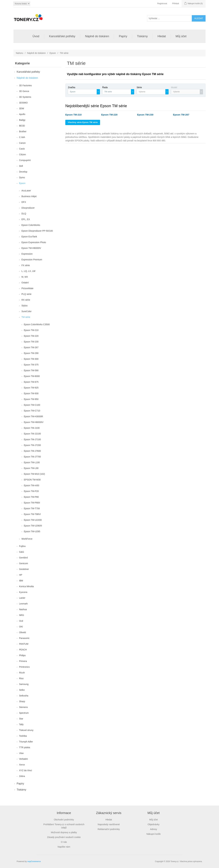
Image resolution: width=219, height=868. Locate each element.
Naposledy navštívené (109, 824)
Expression (27, 254)
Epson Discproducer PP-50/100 (37, 231)
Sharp (22, 701)
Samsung (24, 684)
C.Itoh (22, 137)
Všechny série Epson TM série (83, 122)
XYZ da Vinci (26, 770)
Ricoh (22, 673)
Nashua (23, 609)
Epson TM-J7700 (32, 457)
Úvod (36, 36)
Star (21, 719)
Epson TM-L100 (32, 462)
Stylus (24, 306)
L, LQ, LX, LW (28, 271)
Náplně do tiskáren (97, 36)
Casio (22, 149)
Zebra (22, 776)
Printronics (24, 667)
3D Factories (25, 85)
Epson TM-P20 (31, 491)
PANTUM (24, 644)
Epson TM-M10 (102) (34, 474)
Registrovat (162, 4)
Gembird (23, 558)
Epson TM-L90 (31, 468)
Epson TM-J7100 (32, 439)
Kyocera (23, 592)
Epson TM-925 (31, 388)
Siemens (23, 707)
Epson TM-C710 (32, 411)
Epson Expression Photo (34, 242)
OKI (21, 627)
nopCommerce (34, 861)
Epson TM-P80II (32, 503)
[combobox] (84, 92)
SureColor (26, 311)
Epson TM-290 (31, 353)
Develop (23, 172)
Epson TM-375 (31, 365)
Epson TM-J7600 (32, 451)
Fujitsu (22, 546)
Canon (22, 143)
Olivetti (22, 632)
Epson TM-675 (31, 382)
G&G (22, 552)
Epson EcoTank (29, 237)
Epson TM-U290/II (33, 526)
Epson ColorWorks (31, 225)
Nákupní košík (154, 834)
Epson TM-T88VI (32, 514)
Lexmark (23, 604)
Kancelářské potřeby (62, 36)
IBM (21, 581)
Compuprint (25, 160)
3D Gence (24, 91)
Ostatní (25, 283)
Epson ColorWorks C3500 (37, 324)
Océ (21, 621)
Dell (21, 166)
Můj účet (181, 36)
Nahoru (20, 53)
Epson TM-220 (31, 336)
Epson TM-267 (31, 347)
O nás (64, 842)
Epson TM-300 (31, 359)
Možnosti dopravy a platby (64, 832)
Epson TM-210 (31, 330)
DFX (24, 202)
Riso (21, 678)
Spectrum (24, 713)
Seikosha (24, 696)
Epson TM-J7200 (32, 445)
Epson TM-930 (31, 393)
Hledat (162, 36)
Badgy (22, 120)
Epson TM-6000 (32, 376)
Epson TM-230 (31, 342)
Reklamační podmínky (109, 829)
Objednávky (154, 824)
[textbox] (151, 92)
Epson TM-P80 (31, 497)
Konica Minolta (26, 586)
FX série (26, 265)
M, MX (25, 277)
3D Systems (25, 97)
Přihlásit (176, 4)
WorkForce (27, 539)
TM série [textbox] (108, 92)
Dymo (22, 177)
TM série (26, 317)
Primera (23, 661)
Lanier (22, 598)
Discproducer (28, 208)
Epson (53, 53)
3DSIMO (23, 103)
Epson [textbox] (73, 92)
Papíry (123, 36)
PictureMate (27, 288)
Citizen (22, 154)
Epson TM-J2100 (32, 434)
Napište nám (64, 847)
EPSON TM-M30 (32, 480)
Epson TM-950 (31, 399)
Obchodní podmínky (64, 820)
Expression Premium (32, 260)
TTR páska (24, 747)
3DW (22, 108)
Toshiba (23, 736)
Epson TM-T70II (32, 508)
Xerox (22, 765)
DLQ (24, 214)
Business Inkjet (29, 196)
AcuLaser (26, 191)
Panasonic (24, 638)
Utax (21, 753)
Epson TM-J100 (32, 428)
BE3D (22, 126)
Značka (72, 87)
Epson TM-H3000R (33, 416)
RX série (26, 300)
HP (21, 575)
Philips (22, 655)
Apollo (22, 114)
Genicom (24, 563)
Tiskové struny (26, 730)
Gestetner (24, 569)
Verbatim (23, 759)
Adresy (154, 829)
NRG (22, 615)
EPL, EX (26, 219)
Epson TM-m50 (31, 485)
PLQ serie (26, 294)
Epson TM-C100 (32, 405)
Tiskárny (142, 36)
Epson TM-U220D (33, 520)
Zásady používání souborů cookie (64, 837)
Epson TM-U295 (32, 531)
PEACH (23, 650)
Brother (23, 131)
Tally (21, 724)
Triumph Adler (26, 742)
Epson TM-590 (31, 370)
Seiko (22, 690)
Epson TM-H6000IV (31, 248)
